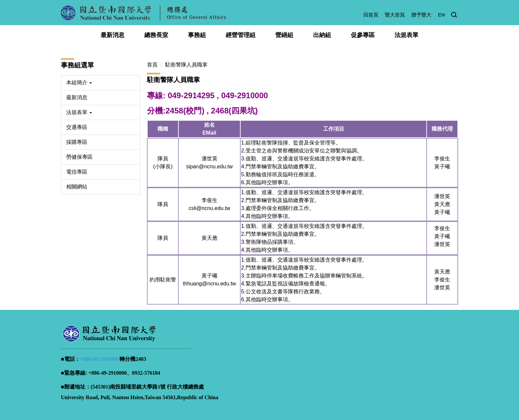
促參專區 (363, 35)
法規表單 (406, 35)
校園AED (443, 394)
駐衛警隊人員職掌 (186, 65)
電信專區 (77, 172)
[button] (454, 15)
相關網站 (77, 187)
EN (441, 15)
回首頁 (371, 15)
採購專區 (77, 142)
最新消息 (113, 35)
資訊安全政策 (363, 394)
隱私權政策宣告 (321, 394)
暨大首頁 (395, 15)
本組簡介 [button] (79, 83)
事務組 (197, 35)
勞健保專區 (79, 157)
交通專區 (77, 127)
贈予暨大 (421, 15)
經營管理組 (241, 35)
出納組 (322, 35)
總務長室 (156, 35)
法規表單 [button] (79, 112)
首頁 (152, 65)
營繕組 (284, 35)
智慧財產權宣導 (406, 394)
